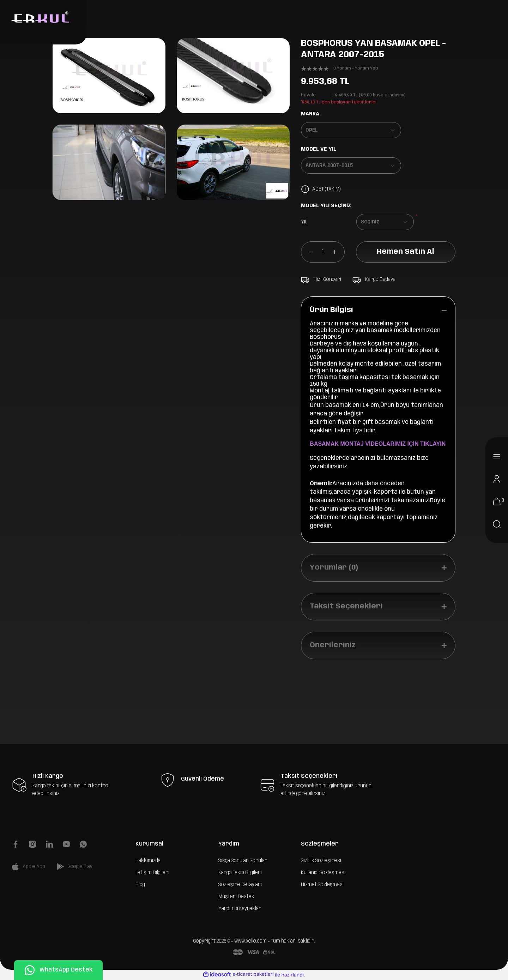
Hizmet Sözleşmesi (322, 885)
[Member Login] (497, 479)
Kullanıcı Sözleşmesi (323, 873)
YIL (304, 222)
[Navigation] (497, 456)
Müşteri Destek (236, 897)
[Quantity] (323, 252)
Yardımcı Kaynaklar (240, 909)
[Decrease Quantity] (307, 252)
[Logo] (39, 18)
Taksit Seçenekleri (346, 606)
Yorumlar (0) (334, 568)
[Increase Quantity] (338, 252)
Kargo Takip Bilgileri (240, 873)
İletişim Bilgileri (152, 873)
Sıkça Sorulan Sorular (243, 861)
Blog (140, 885)
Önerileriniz (333, 645)
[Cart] (497, 501)
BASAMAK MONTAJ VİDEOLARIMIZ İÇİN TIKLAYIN (378, 444)
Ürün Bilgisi (331, 310)
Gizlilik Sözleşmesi (321, 861)
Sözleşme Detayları (240, 885)
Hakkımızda (148, 861)
